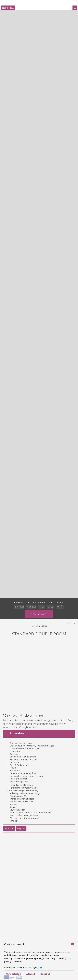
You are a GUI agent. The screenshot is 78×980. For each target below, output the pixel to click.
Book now (8, 8)
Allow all (31, 974)
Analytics (35, 967)
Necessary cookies (16, 967)
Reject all (45, 974)
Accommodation (40, 626)
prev (69, 623)
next (74, 623)
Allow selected (13, 974)
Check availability (39, 614)
